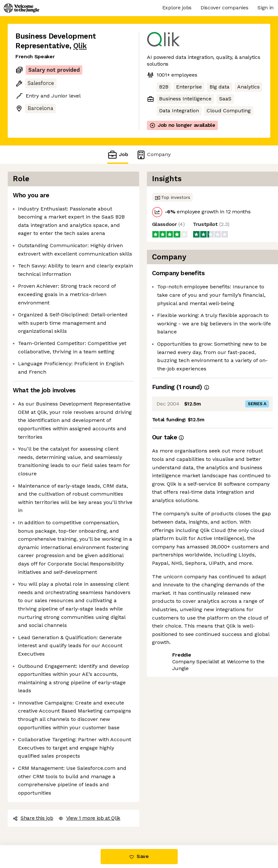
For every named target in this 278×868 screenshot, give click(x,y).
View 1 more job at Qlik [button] (90, 818)
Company (153, 155)
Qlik (80, 46)
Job (118, 155)
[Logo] (22, 8)
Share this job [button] (33, 818)
